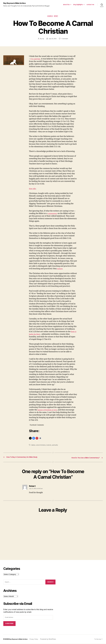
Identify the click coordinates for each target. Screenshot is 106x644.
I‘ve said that (36, 59)
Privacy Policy (36, 639)
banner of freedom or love (48, 410)
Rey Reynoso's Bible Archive (16, 3)
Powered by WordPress (51, 639)
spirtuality (55, 445)
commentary (53, 214)
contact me (90, 5)
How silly (33, 189)
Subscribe (9, 624)
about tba (66, 5)
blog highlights (78, 5)
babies (33, 445)
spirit (57, 17)
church (50, 17)
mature (60, 269)
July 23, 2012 (53, 39)
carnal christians (41, 445)
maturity (49, 445)
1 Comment (65, 39)
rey (43, 39)
